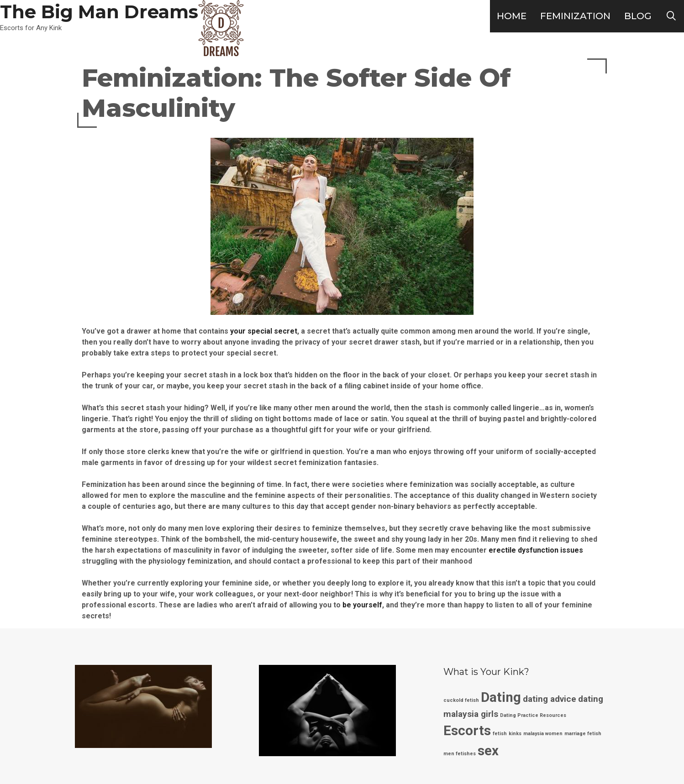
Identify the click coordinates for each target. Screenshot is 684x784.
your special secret (264, 331)
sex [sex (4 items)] (488, 751)
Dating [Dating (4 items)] (501, 697)
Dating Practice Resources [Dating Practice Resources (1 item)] (533, 715)
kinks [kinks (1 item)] (515, 734)
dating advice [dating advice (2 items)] (550, 699)
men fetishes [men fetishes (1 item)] (460, 754)
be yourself (362, 605)
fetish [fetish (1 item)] (500, 734)
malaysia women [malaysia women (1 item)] (543, 734)
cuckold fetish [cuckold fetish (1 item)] (461, 700)
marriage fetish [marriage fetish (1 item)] (583, 734)
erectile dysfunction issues (536, 550)
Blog (638, 16)
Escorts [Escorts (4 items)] (467, 731)
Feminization (575, 16)
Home (512, 16)
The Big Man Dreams (99, 12)
